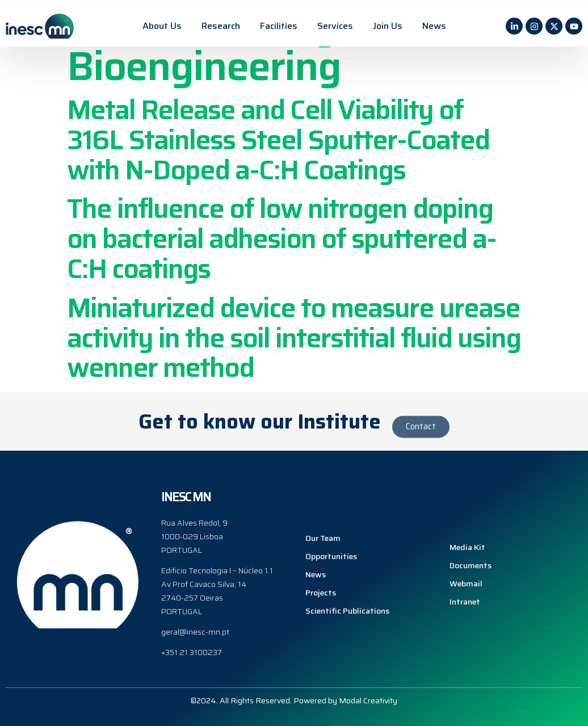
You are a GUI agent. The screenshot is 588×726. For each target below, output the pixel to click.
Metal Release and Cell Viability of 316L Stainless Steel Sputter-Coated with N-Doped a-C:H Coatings (278, 140)
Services (335, 26)
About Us (162, 26)
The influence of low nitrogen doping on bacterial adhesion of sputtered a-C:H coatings (282, 239)
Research (221, 26)
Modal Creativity (368, 700)
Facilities (279, 26)
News (434, 26)
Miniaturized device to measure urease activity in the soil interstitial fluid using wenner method (294, 338)
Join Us (388, 26)
